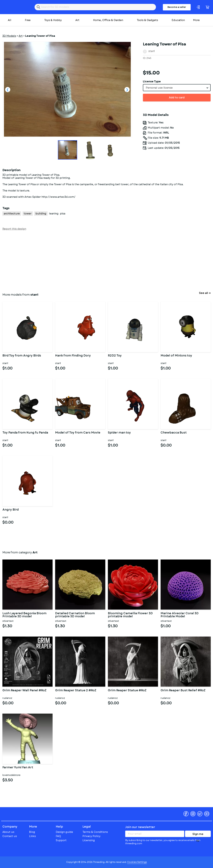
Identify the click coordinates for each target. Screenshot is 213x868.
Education (178, 20)
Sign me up (198, 835)
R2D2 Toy (115, 356)
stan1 (152, 51)
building (41, 214)
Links (32, 836)
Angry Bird (11, 510)
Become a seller (177, 7)
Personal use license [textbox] (159, 88)
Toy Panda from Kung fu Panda (25, 433)
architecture (12, 214)
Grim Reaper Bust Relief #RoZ (183, 691)
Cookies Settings (137, 862)
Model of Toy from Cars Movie (78, 433)
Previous (8, 90)
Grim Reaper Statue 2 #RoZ (76, 691)
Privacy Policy (91, 836)
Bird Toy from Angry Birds (22, 356)
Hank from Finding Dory (73, 356)
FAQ (58, 836)
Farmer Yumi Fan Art (18, 768)
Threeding (15, 7)
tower (28, 214)
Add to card (177, 98)
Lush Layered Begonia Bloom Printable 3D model (24, 615)
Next (127, 90)
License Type (152, 81)
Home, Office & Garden (108, 20)
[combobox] (177, 88)
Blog (32, 832)
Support (61, 840)
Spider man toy (119, 433)
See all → (205, 293)
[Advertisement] (99, 261)
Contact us (10, 836)
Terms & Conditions (95, 832)
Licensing (89, 840)
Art (77, 20)
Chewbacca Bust (174, 433)
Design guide (64, 832)
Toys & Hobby (53, 20)
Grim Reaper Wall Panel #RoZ (24, 691)
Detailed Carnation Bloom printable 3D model (75, 615)
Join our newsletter (140, 827)
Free (28, 20)
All (10, 20)
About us (8, 832)
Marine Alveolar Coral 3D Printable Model (180, 615)
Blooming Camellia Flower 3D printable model (130, 615)
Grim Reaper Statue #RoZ (127, 691)
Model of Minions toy (176, 356)
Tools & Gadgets (147, 20)
